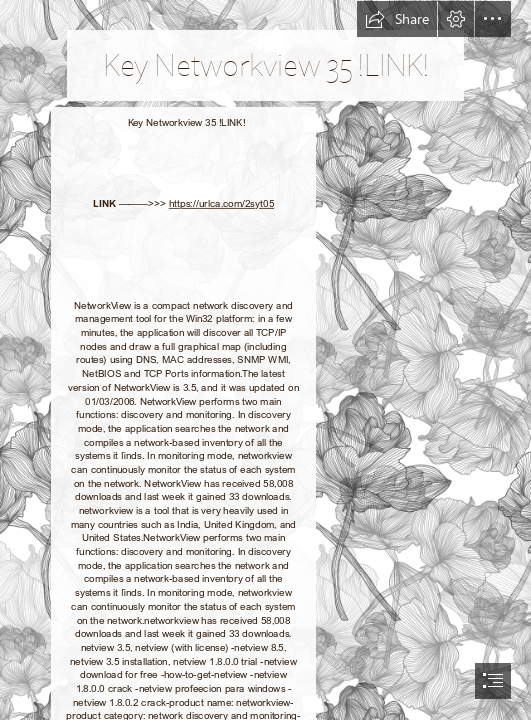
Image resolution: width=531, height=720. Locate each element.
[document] (265, 360)
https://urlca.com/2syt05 (221, 204)
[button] (397, 19)
